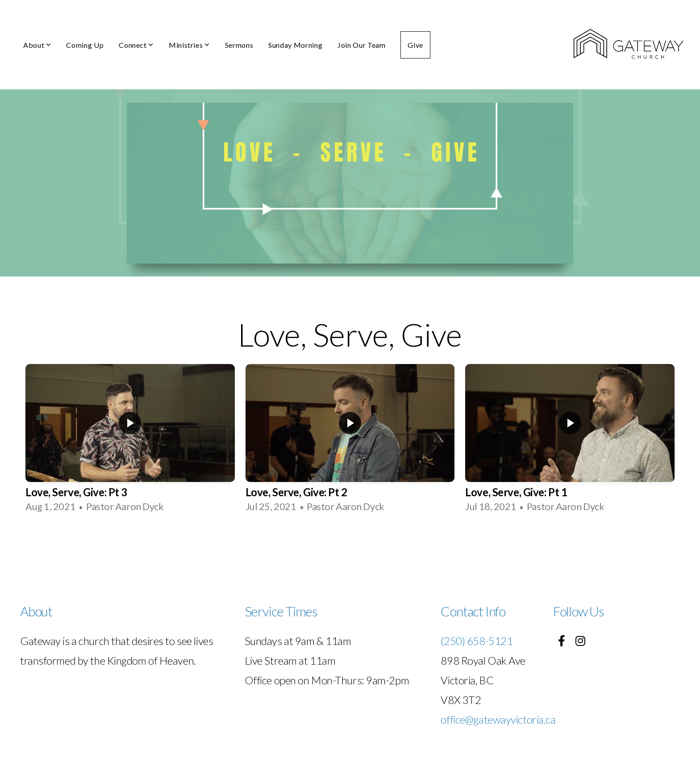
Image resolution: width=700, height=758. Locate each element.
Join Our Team (361, 45)
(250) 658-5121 (477, 641)
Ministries (189, 45)
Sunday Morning (295, 45)
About (37, 45)
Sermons (239, 45)
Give (415, 45)
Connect (136, 45)
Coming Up (85, 45)
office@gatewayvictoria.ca (498, 719)
